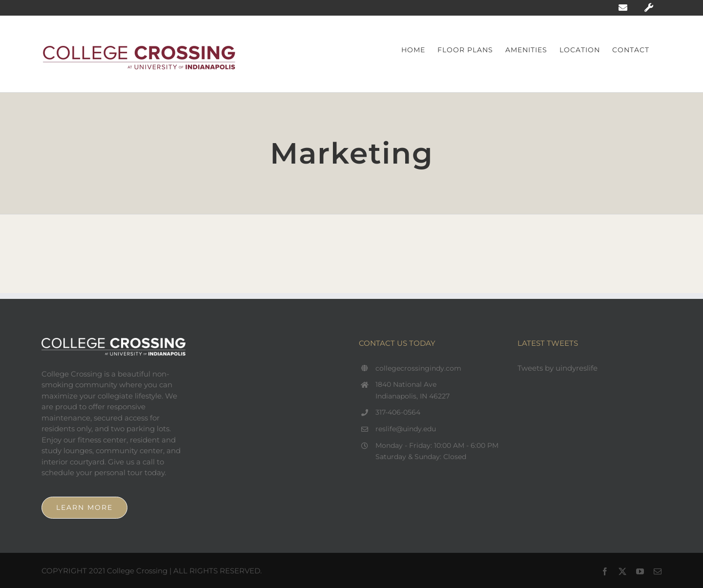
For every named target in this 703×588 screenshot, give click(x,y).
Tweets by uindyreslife (558, 368)
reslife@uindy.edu (406, 429)
